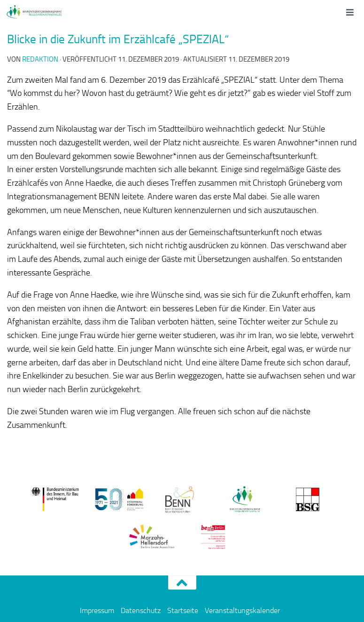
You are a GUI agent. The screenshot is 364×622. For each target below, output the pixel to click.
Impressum (97, 610)
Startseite (183, 610)
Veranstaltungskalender (242, 610)
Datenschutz (141, 610)
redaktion (40, 59)
